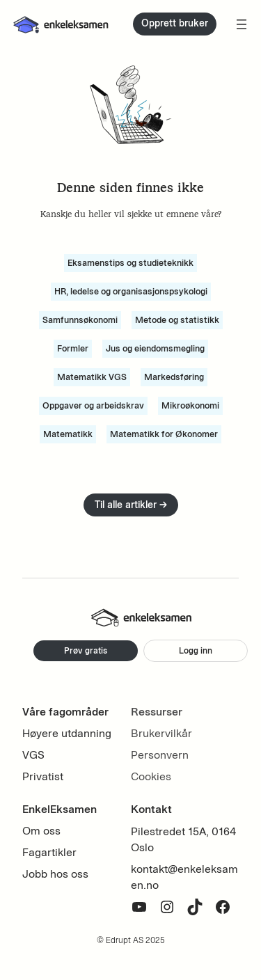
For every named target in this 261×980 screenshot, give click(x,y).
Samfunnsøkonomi (80, 320)
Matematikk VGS (92, 377)
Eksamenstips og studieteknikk (130, 263)
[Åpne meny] (242, 24)
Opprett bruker (175, 23)
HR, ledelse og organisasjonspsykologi (131, 291)
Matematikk (68, 434)
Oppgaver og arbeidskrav (93, 405)
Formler (73, 348)
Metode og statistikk (177, 320)
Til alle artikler (131, 505)
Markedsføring (174, 377)
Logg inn (196, 650)
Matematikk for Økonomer (164, 434)
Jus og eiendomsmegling (155, 348)
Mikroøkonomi (190, 405)
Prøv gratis (86, 650)
